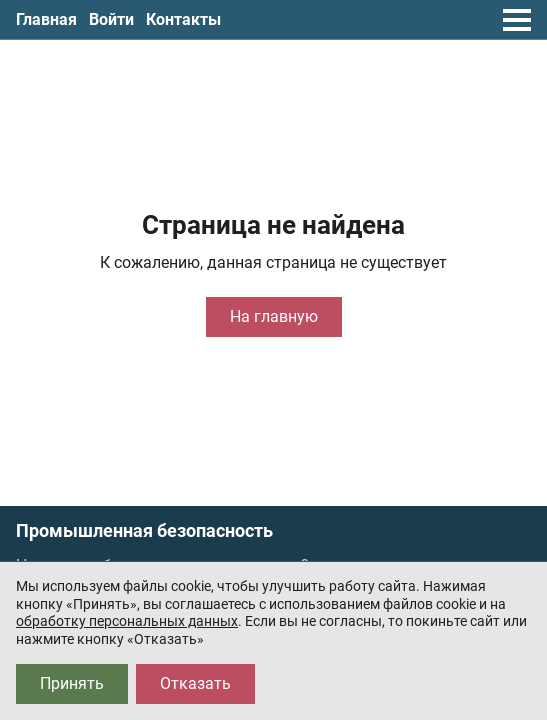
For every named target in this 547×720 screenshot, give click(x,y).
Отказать (195, 683)
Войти (111, 19)
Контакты (183, 19)
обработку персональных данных (127, 621)
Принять (72, 683)
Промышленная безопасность (144, 531)
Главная (46, 19)
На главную (274, 316)
